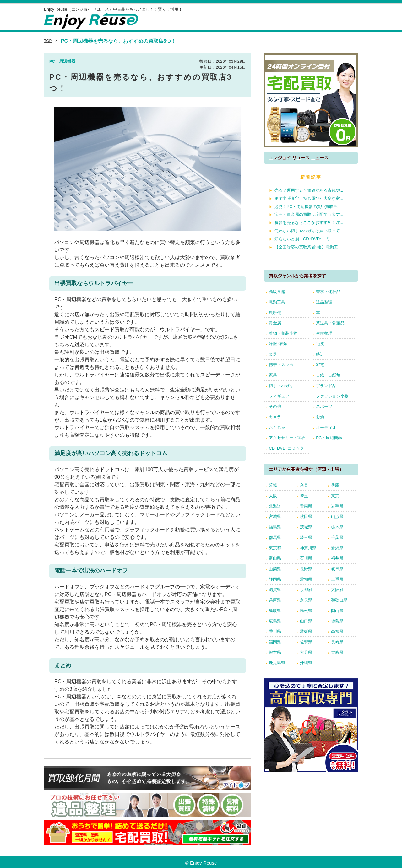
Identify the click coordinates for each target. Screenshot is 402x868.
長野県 (306, 569)
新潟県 (337, 548)
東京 (335, 496)
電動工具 (277, 302)
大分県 (306, 652)
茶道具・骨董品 (330, 323)
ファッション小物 (332, 396)
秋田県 (306, 517)
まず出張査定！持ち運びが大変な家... (309, 198)
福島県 (275, 527)
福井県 (337, 558)
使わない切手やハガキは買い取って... (309, 231)
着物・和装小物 (283, 333)
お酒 (320, 417)
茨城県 (306, 527)
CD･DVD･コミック (286, 448)
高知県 (337, 631)
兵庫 (335, 485)
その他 (275, 406)
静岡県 (275, 579)
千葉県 (337, 538)
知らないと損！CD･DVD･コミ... (304, 239)
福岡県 (275, 642)
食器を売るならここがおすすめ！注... (309, 223)
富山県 (275, 558)
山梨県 (275, 569)
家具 (273, 375)
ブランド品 (326, 386)
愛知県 (306, 579)
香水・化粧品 (328, 292)
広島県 (275, 621)
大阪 (273, 496)
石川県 (306, 558)
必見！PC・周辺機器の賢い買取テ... (308, 207)
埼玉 (304, 496)
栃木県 (337, 527)
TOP (48, 41)
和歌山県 (339, 600)
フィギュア (279, 396)
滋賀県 (275, 590)
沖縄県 (306, 663)
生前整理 (324, 333)
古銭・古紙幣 (328, 375)
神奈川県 (308, 548)
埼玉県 (306, 538)
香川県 (275, 631)
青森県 (306, 506)
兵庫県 (275, 600)
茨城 (273, 485)
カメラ (275, 417)
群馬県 (275, 538)
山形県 (337, 517)
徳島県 (337, 621)
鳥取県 (275, 611)
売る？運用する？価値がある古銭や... (309, 190)
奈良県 (306, 600)
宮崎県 (337, 652)
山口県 (306, 621)
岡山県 (337, 611)
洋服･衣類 (278, 344)
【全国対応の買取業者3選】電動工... (308, 247)
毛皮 (320, 344)
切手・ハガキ (281, 386)
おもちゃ (277, 427)
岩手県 (337, 506)
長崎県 (337, 642)
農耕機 (275, 313)
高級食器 (277, 292)
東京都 (275, 548)
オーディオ (326, 427)
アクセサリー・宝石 (287, 438)
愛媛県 (306, 631)
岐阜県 (337, 569)
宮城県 (275, 517)
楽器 (273, 354)
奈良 (304, 485)
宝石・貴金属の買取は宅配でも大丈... (309, 214)
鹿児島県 (277, 663)
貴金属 (275, 323)
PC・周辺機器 (62, 61)
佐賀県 (306, 642)
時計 (320, 354)
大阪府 (337, 590)
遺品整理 (324, 302)
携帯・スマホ (281, 365)
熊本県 (275, 652)
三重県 (337, 579)
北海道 (275, 506)
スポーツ (324, 406)
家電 (320, 365)
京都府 (306, 590)
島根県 (306, 611)
